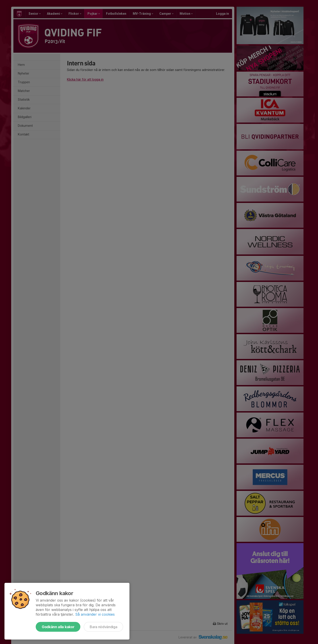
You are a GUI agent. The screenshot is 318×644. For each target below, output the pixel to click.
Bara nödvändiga (103, 627)
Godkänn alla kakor (58, 627)
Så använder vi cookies (95, 614)
